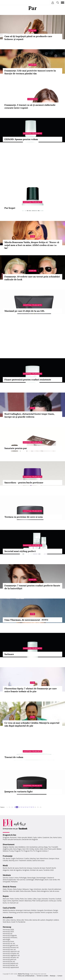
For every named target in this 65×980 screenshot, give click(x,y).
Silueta (34, 891)
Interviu (13, 920)
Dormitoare (48, 910)
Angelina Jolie (8, 849)
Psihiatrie (14, 882)
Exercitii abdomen (55, 889)
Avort (46, 880)
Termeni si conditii (42, 976)
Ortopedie (6, 882)
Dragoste (6, 837)
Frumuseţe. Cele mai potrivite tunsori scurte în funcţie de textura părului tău (30, 72)
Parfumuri (20, 858)
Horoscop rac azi (9, 943)
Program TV (19, 851)
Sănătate (7, 875)
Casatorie (46, 837)
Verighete (26, 870)
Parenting (12, 912)
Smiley (32, 849)
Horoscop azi (7, 933)
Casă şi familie (9, 908)
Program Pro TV (29, 851)
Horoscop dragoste (10, 935)
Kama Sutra (57, 837)
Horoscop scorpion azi (11, 953)
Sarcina (5, 878)
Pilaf (34, 901)
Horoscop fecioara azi (11, 947)
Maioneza (28, 901)
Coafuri (32, 30)
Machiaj (33, 858)
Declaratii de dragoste (30, 839)
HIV (59, 880)
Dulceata (45, 899)
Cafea (35, 899)
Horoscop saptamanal (11, 967)
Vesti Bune (7, 922)
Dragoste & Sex (9, 835)
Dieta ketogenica (43, 891)
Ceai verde (53, 880)
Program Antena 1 (42, 851)
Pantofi (48, 868)
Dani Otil (25, 849)
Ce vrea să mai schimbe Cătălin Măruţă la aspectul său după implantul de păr (32, 724)
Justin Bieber (57, 849)
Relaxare (26, 889)
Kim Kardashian (32, 847)
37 (29, 807)
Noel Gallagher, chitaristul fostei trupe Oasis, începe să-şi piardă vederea (29, 415)
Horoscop (7, 927)
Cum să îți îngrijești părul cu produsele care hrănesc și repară (28, 38)
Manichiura (44, 858)
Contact (60, 976)
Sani (38, 858)
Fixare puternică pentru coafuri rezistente (28, 380)
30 (15, 807)
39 (33, 807)
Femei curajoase (46, 912)
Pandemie (22, 922)
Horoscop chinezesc (10, 937)
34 (23, 807)
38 (31, 807)
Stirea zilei (20, 920)
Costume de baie (39, 868)
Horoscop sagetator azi (11, 955)
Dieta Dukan (17, 889)
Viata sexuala (22, 837)
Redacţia (53, 976)
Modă (5, 866)
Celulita (5, 860)
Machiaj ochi (13, 860)
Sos (26, 899)
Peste (22, 899)
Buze (57, 858)
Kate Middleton (20, 847)
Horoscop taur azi (9, 949)
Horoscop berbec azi (10, 965)
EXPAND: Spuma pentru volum (21, 139)
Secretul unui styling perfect (20, 551)
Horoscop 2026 (8, 929)
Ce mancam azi (13, 903)
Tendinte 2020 (48, 870)
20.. (12, 807)
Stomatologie (41, 878)
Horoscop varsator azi (11, 957)
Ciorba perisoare (42, 901)
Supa (39, 899)
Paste (12, 899)
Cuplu (35, 837)
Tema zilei (28, 920)
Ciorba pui (52, 901)
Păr (4, 858)
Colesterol (50, 878)
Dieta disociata (25, 891)
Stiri (33, 236)
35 (25, 807)
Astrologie (6, 939)
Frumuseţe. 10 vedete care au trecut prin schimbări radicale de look (32, 278)
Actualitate (8, 917)
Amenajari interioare (23, 910)
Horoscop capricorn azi (11, 951)
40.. (35, 807)
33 (21, 807)
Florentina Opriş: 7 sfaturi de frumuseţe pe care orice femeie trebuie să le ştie (31, 690)
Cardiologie (30, 880)
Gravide (37, 912)
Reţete (6, 896)
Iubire (40, 837)
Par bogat (10, 208)
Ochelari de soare (36, 870)
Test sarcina (21, 880)
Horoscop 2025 (8, 931)
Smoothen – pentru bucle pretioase (24, 483)
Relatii (30, 837)
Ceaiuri (11, 878)
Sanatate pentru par (16, 448)
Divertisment (9, 844)
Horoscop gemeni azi (10, 945)
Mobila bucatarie (9, 910)
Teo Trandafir (53, 847)
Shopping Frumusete (32, 133)
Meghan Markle (8, 847)
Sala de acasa (54, 891)
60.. (41, 807)
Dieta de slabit (14, 891)
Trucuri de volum (14, 757)
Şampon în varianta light (18, 791)
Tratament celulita (25, 860)
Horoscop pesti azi (9, 959)
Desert (21, 901)
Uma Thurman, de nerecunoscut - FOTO (26, 620)
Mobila (34, 910)
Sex (51, 837)
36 (27, 807)
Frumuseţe (8, 856)
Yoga (31, 889)
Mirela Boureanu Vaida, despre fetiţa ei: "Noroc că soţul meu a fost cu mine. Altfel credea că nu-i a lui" (32, 245)
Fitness (10, 889)
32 (19, 807)
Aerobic (45, 889)
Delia (41, 849)
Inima (16, 878)
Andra (37, 849)
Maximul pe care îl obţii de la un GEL (24, 311)
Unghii (13, 858)
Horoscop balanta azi (10, 963)
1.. (7, 807)
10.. (10, 807)
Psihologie (23, 878)
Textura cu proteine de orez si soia (24, 517)
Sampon (52, 858)
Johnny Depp (43, 847)
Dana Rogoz (17, 849)
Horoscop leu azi (9, 961)
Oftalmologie (39, 880)
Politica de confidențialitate (26, 976)
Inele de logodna (16, 870)
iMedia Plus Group (23, 974)
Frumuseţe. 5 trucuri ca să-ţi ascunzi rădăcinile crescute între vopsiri (30, 106)
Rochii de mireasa (26, 868)
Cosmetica (32, 99)
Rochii (8, 858)
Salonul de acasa (38, 860)
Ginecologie (31, 878)
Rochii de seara (13, 868)
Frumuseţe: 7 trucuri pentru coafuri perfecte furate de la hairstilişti (32, 587)
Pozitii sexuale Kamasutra (12, 839)
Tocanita (52, 899)
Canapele (40, 910)
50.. (38, 807)
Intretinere (37, 889)
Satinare (9, 654)
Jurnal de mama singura (25, 912)
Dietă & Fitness (9, 887)
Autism (56, 912)
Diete (5, 889)
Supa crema (7, 901)
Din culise (6, 920)
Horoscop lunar (8, 941)
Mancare (6, 899)
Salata (30, 899)
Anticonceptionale (9, 880)
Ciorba (17, 899)
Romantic (13, 837)
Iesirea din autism (39, 920)
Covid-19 (14, 922)
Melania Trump (8, 851)
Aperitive (15, 901)
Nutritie (6, 891)
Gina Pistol (48, 849)
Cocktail (58, 899)
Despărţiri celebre (52, 920)
